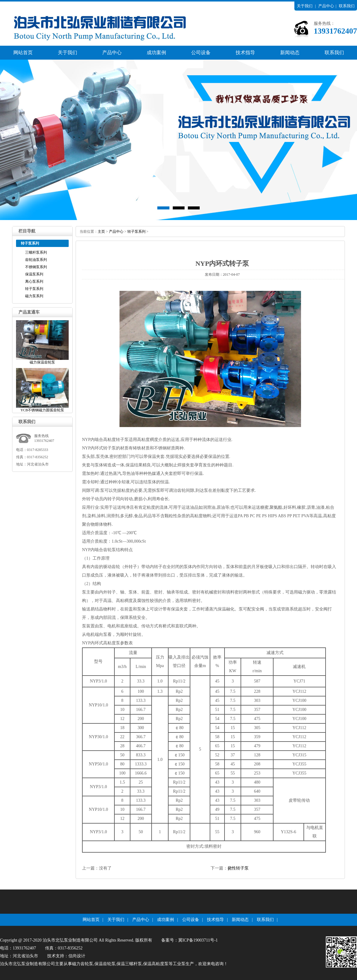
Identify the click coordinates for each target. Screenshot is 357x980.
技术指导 (245, 53)
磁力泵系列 (34, 296)
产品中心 (326, 6)
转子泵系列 (34, 289)
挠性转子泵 (238, 868)
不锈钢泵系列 (36, 267)
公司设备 (201, 53)
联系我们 (347, 6)
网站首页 (23, 53)
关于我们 (305, 6)
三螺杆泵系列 (36, 252)
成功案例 (156, 53)
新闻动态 (290, 53)
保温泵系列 (34, 274)
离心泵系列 (34, 281)
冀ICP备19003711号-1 (198, 940)
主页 (101, 232)
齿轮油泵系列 (36, 260)
